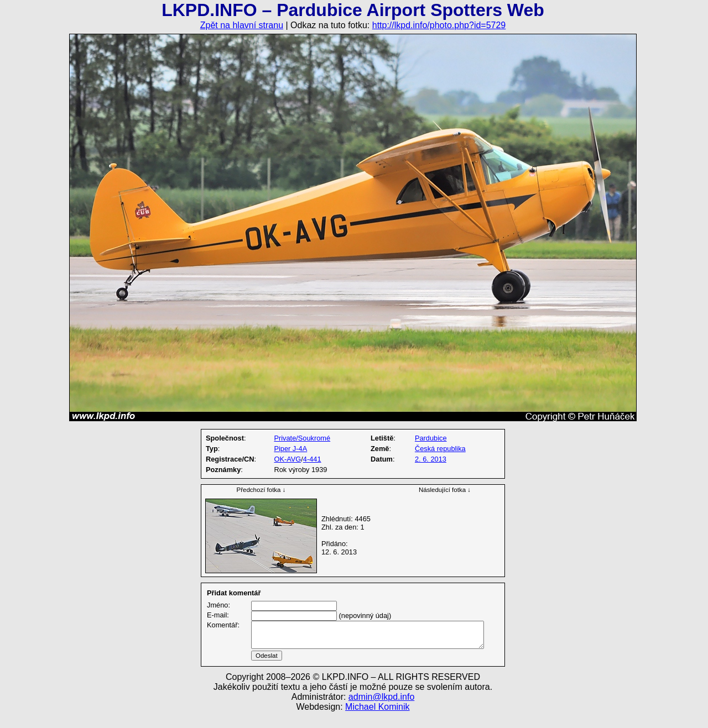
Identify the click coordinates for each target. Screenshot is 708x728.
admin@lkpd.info (381, 710)
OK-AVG (287, 459)
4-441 (312, 459)
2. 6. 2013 (431, 459)
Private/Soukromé (302, 438)
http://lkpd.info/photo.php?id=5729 (439, 25)
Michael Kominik (377, 720)
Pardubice (431, 438)
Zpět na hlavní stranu (242, 25)
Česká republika (440, 449)
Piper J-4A (290, 449)
